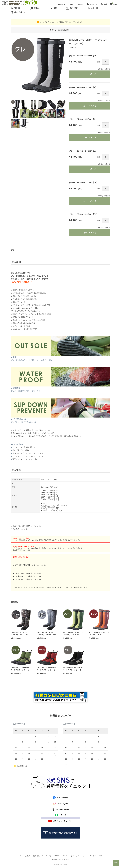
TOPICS (57, 857)
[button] (104, 4)
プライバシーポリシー (97, 857)
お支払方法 (61, 4)
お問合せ (80, 4)
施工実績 (49, 857)
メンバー (65, 857)
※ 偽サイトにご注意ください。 (60, 30)
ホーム (19, 857)
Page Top (116, 863)
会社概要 (27, 857)
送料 (71, 4)
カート (85, 857)
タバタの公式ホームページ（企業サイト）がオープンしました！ (62, 22)
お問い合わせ (75, 857)
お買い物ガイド (38, 857)
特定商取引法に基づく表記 (60, 861)
